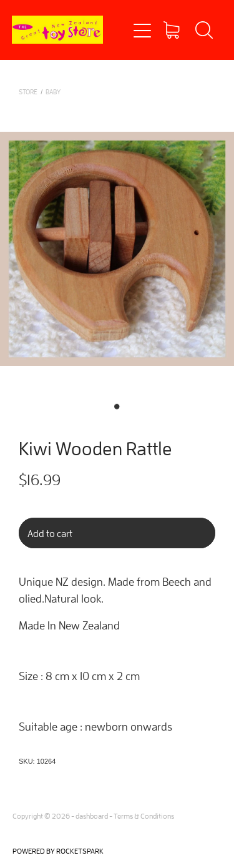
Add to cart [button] (50, 533)
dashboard (92, 816)
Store (28, 91)
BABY (53, 91)
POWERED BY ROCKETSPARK (58, 851)
